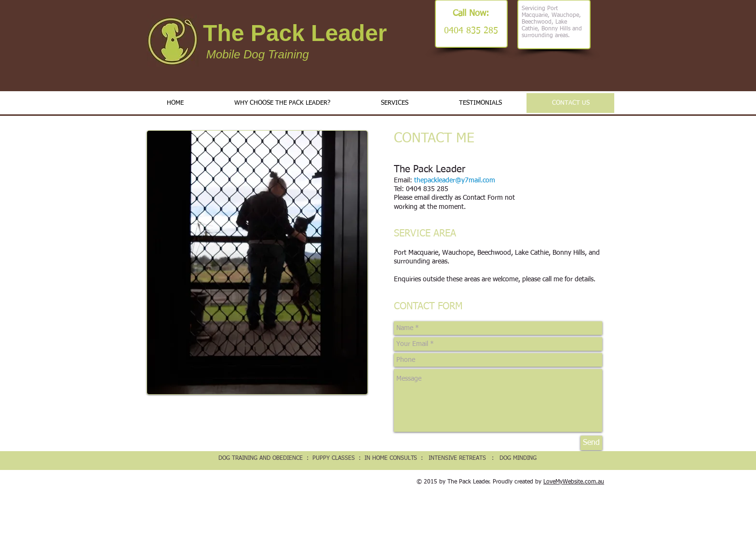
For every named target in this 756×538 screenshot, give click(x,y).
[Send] (591, 443)
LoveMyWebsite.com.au (574, 482)
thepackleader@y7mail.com (455, 180)
